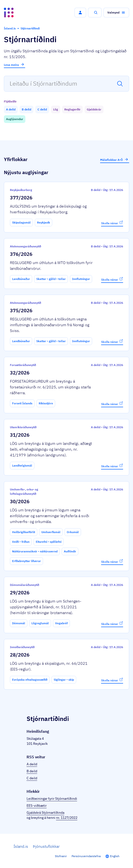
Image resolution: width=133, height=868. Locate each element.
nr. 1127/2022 (67, 818)
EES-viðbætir (37, 806)
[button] (80, 13)
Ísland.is (21, 846)
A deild (32, 764)
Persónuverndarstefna (86, 856)
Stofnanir (61, 856)
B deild (32, 771)
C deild (32, 778)
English (115, 856)
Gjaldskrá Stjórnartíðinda (45, 813)
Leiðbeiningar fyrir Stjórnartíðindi (52, 799)
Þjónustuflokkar (46, 846)
